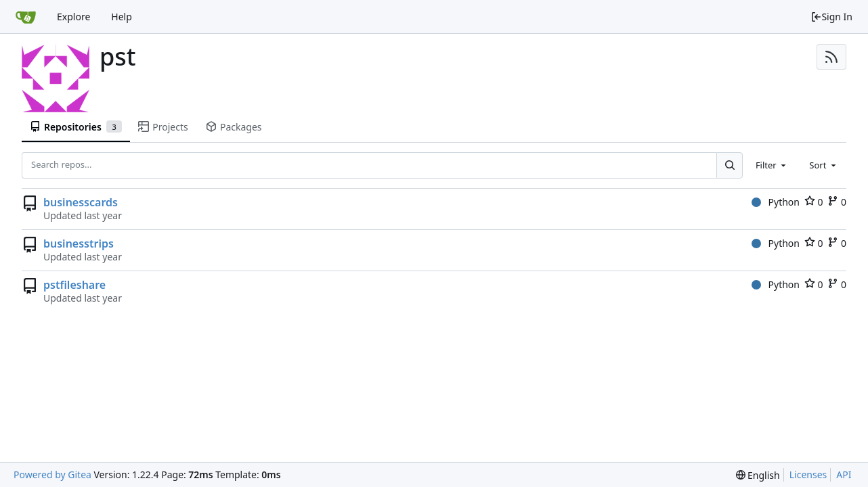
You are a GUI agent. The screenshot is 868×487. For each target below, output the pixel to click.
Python (776, 202)
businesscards (81, 202)
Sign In (831, 17)
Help (122, 17)
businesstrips (79, 243)
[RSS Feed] (831, 57)
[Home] (26, 17)
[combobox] (772, 165)
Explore (73, 17)
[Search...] (729, 165)
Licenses (808, 474)
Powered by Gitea (52, 474)
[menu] (758, 475)
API (844, 474)
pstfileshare (74, 285)
